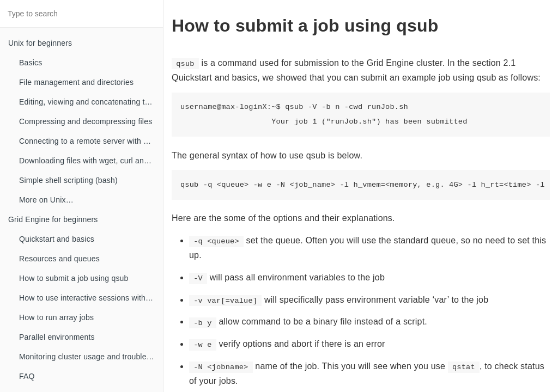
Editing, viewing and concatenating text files (91, 102)
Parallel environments (57, 337)
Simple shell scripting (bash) (68, 180)
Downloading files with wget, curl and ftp (89, 161)
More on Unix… (46, 200)
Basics (31, 63)
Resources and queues (59, 259)
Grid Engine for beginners (53, 219)
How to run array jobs (56, 317)
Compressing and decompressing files (86, 121)
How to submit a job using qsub (74, 278)
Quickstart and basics (57, 239)
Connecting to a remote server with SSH (89, 141)
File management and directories (76, 82)
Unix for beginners (40, 43)
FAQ (27, 376)
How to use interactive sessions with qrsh (91, 298)
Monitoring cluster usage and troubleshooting (91, 357)
